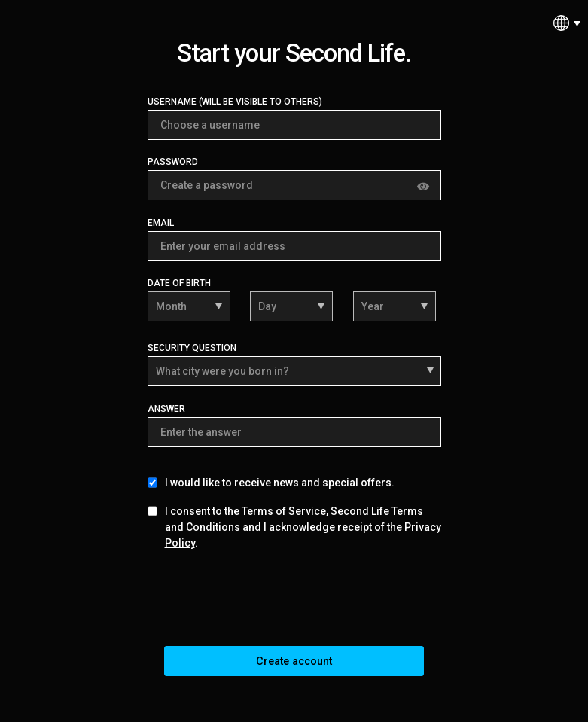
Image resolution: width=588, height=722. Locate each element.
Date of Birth (179, 283)
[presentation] (294, 602)
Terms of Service (284, 511)
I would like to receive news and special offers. (280, 483)
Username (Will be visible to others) (235, 102)
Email (161, 223)
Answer (166, 409)
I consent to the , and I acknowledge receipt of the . (303, 527)
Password (173, 162)
